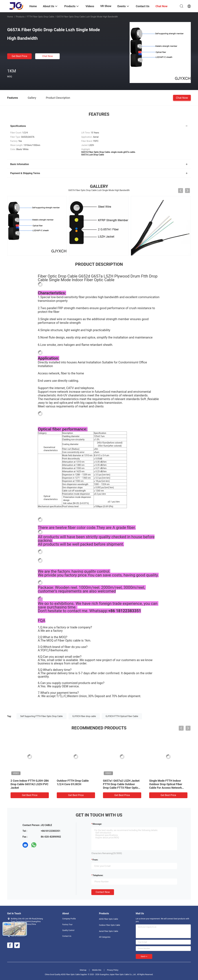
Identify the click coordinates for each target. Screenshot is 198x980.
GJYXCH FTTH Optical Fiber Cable (122, 716)
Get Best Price (20, 56)
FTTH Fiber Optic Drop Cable (41, 17)
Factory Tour (67, 925)
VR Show (106, 6)
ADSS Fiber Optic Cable (108, 919)
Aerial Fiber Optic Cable (109, 931)
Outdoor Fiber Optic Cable (109, 925)
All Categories (105, 937)
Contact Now (103, 892)
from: (95, 860)
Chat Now (48, 56)
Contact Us (67, 936)
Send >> (144, 956)
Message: (97, 824)
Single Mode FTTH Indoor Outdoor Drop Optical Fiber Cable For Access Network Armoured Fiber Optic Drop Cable (166, 788)
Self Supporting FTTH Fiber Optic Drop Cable (42, 716)
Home (10, 17)
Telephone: (98, 875)
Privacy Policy (113, 970)
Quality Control (68, 930)
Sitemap (83, 970)
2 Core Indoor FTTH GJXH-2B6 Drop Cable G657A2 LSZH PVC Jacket (30, 784)
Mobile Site (97, 970)
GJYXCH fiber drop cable (84, 716)
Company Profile (69, 919)
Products (20, 17)
